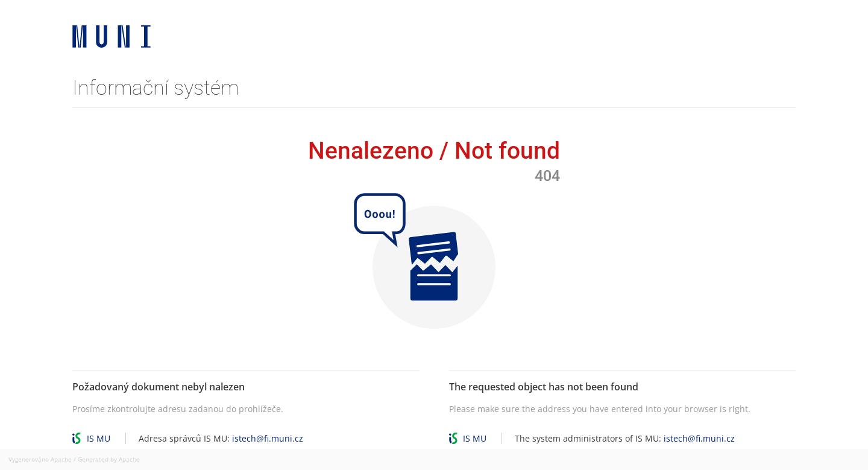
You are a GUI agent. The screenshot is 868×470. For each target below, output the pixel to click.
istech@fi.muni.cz (268, 438)
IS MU (99, 438)
